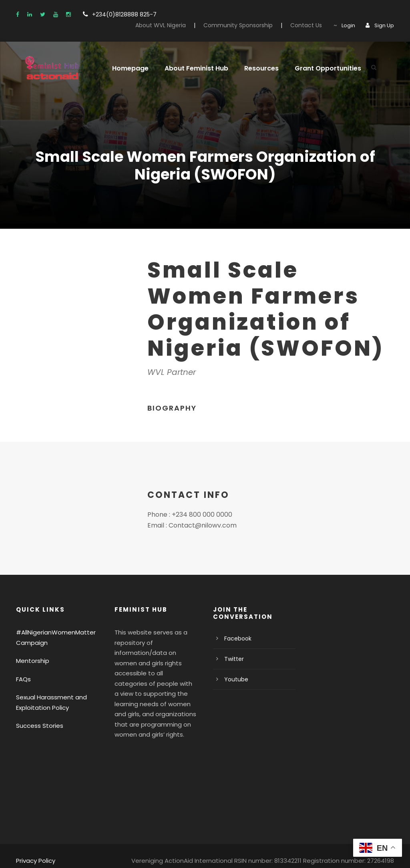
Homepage (129, 68)
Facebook (236, 638)
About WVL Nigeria (176, 25)
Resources (254, 68)
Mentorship (31, 661)
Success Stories (38, 726)
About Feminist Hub (191, 68)
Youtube (234, 679)
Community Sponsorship (248, 25)
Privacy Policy (35, 850)
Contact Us (310, 25)
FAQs (24, 679)
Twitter (232, 659)
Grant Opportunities (317, 68)
